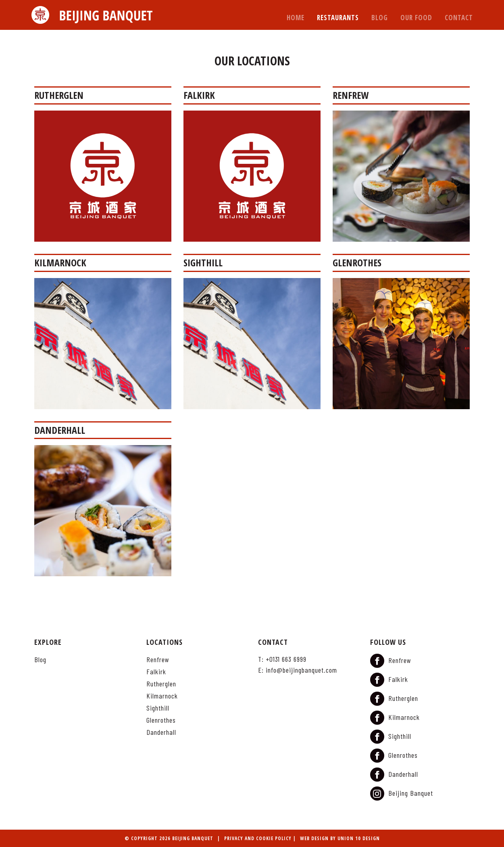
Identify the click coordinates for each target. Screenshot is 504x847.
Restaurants (338, 18)
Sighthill (158, 708)
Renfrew (158, 660)
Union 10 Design (359, 838)
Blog (380, 18)
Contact (459, 18)
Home (296, 18)
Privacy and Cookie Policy (258, 838)
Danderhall (161, 732)
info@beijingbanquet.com (301, 670)
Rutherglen (161, 684)
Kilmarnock (162, 696)
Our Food (416, 18)
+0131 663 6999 (286, 659)
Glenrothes (161, 720)
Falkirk (156, 672)
